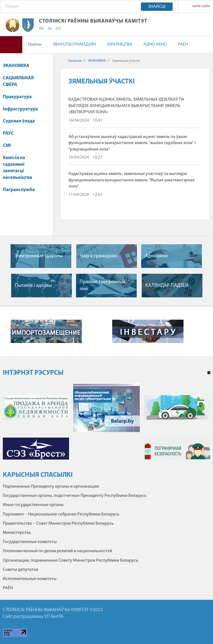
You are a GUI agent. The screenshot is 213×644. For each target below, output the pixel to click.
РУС (42, 29)
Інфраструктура (23, 109)
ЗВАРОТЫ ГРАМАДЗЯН (74, 45)
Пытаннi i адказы (33, 286)
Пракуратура (20, 97)
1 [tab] (209, 373)
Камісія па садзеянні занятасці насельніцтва (17, 168)
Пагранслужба (19, 190)
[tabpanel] (106, 424)
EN (50, 29)
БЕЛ (58, 29)
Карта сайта (201, 7)
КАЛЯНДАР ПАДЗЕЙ (167, 286)
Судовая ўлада (19, 121)
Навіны (35, 45)
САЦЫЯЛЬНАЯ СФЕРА (18, 81)
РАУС (8, 133)
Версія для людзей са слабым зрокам (11, 45)
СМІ (7, 146)
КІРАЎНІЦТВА (120, 45)
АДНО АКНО (155, 45)
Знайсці (157, 7)
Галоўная (75, 61)
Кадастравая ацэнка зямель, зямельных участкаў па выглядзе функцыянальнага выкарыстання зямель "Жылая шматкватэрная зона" (132, 180)
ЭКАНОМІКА (19, 66)
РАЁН (183, 45)
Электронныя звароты (38, 256)
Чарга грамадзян (99, 256)
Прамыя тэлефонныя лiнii (102, 285)
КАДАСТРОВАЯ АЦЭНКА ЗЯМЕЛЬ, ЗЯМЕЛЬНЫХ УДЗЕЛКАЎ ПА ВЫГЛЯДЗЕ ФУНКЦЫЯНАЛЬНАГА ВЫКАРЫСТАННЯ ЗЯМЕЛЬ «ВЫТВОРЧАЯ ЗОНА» (126, 106)
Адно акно (156, 256)
